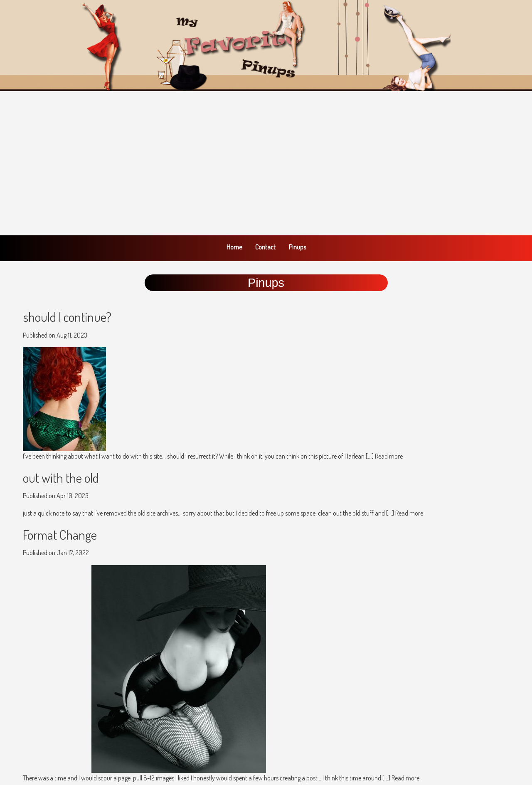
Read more (389, 456)
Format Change (60, 534)
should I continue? (67, 317)
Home (234, 247)
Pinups (297, 247)
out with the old (61, 478)
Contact (265, 247)
